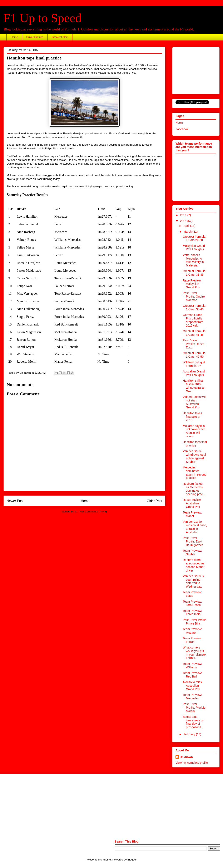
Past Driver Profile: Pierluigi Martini (194, 708)
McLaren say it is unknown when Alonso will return (194, 431)
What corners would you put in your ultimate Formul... (194, 653)
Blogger (132, 860)
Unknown (186, 757)
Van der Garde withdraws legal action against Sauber (194, 456)
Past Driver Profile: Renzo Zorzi (194, 344)
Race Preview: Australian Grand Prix (192, 503)
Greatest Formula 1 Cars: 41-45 (194, 333)
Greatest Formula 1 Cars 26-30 (194, 238)
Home (14, 37)
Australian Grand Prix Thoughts (194, 373)
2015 (184, 221)
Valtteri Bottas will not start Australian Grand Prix (194, 402)
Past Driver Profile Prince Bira (195, 622)
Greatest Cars (60, 37)
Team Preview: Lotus (192, 594)
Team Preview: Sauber (192, 552)
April (187, 226)
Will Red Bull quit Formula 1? (194, 364)
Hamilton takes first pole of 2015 (192, 417)
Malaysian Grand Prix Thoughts (194, 248)
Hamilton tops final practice (195, 444)
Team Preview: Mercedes (192, 697)
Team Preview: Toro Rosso (192, 603)
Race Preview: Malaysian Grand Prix (192, 284)
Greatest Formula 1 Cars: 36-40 (194, 307)
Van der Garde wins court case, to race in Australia (195, 527)
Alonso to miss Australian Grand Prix (192, 686)
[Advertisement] (196, 69)
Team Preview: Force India (192, 613)
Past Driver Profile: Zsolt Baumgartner (193, 541)
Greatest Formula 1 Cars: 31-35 (194, 273)
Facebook (182, 129)
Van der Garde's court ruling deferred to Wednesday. (193, 581)
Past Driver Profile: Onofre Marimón (194, 296)
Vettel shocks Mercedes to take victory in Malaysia (193, 260)
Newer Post (15, 501)
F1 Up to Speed (42, 18)
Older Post (154, 501)
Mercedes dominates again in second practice (195, 473)
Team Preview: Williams (192, 666)
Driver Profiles (35, 37)
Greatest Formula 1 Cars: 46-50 (194, 355)
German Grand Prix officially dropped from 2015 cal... (193, 320)
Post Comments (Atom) (93, 512)
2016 (184, 215)
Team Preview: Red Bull (192, 675)
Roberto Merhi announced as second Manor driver (194, 565)
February (190, 734)
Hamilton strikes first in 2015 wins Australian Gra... (194, 386)
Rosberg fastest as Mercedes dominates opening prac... (194, 489)
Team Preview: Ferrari (192, 640)
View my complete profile (192, 763)
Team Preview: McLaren (192, 631)
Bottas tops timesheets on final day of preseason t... (193, 722)
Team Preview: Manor (192, 514)
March (188, 232)
